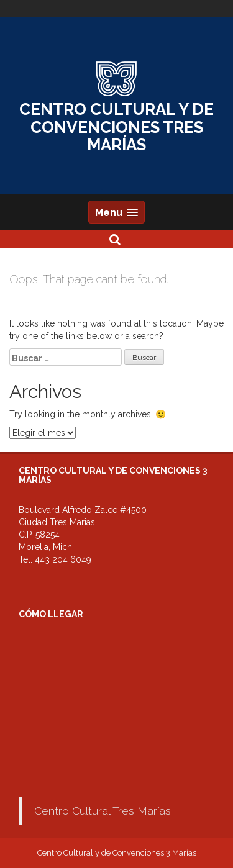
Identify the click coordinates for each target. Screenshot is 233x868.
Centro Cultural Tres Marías (103, 811)
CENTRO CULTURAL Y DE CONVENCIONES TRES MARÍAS (116, 127)
